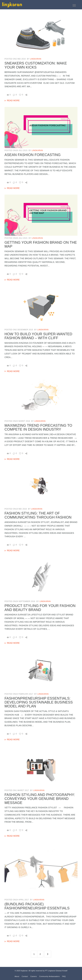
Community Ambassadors (49, 976)
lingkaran (36, 59)
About (17, 976)
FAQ (64, 976)
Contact (25, 976)
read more (13, 100)
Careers (34, 976)
